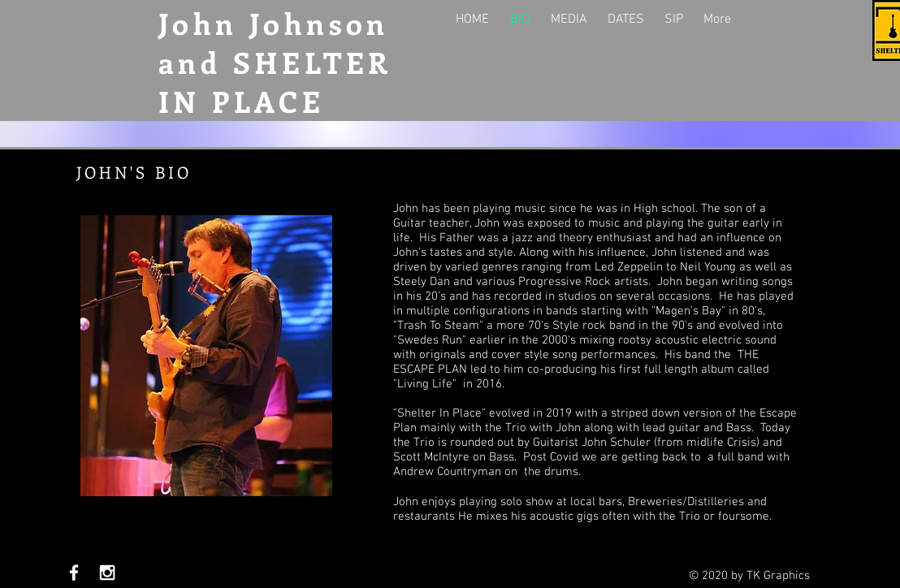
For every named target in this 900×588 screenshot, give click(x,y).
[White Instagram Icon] (107, 573)
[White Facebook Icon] (74, 573)
